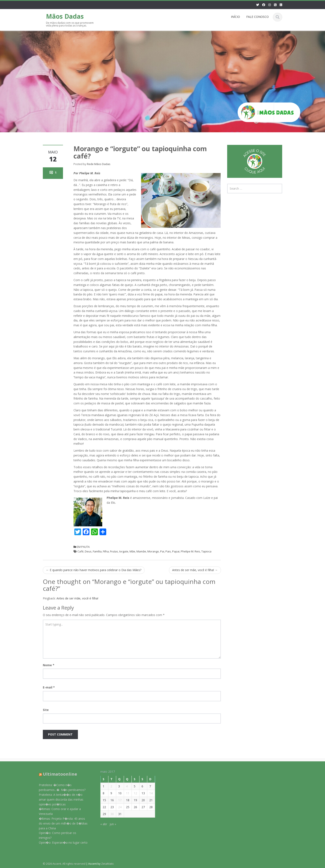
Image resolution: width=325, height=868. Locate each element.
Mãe (132, 551)
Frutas (114, 551)
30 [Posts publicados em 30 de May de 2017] (109, 814)
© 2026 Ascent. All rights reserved (64, 864)
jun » (110, 824)
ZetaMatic (107, 864)
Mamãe (141, 551)
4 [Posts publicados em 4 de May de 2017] (124, 786)
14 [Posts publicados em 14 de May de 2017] (148, 793)
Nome (49, 665)
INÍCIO (235, 17)
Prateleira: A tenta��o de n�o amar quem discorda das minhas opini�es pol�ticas (58, 799)
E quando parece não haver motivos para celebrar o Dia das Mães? (94, 570)
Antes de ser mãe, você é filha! (195, 570)
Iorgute (124, 551)
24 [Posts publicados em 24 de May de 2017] (117, 807)
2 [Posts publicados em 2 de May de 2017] (109, 786)
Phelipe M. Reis (190, 551)
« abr (101, 824)
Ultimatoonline (57, 774)
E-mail (49, 687)
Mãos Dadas (65, 16)
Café (81, 551)
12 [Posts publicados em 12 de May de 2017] (133, 793)
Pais (168, 551)
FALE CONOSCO (258, 17)
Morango (153, 551)
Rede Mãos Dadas (99, 164)
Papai (176, 551)
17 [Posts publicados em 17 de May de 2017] (117, 800)
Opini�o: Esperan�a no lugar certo (60, 842)
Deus (88, 551)
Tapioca (206, 551)
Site (46, 710)
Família (97, 551)
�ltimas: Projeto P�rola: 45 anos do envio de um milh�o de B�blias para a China (60, 823)
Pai (162, 551)
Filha (106, 551)
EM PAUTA (83, 547)
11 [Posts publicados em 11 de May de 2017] (125, 793)
